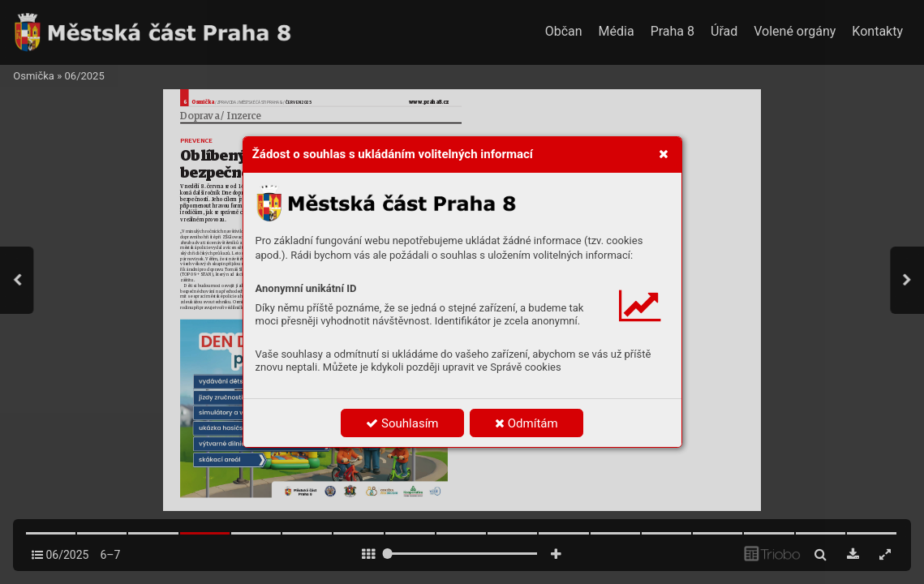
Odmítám (526, 423)
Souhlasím (402, 423)
